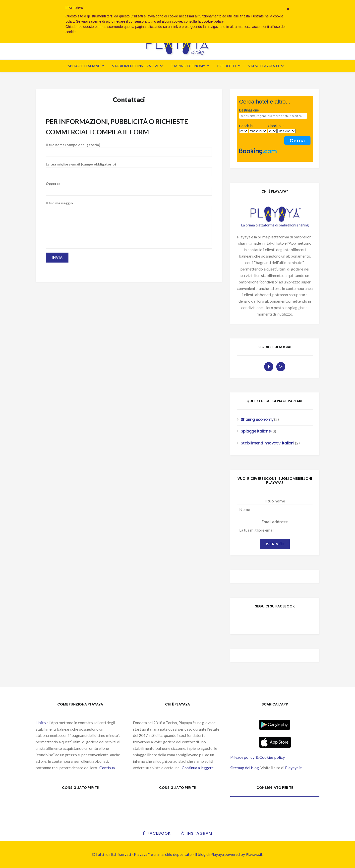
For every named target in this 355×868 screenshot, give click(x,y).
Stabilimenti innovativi (135, 66)
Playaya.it (294, 768)
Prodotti (227, 66)
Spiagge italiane (84, 66)
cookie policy (213, 21)
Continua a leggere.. (198, 768)
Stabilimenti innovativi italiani (267, 443)
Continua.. (108, 768)
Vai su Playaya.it (264, 66)
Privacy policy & (245, 757)
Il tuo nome (275, 501)
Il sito (41, 723)
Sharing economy (188, 66)
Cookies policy (272, 757)
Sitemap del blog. (245, 768)
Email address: (275, 521)
